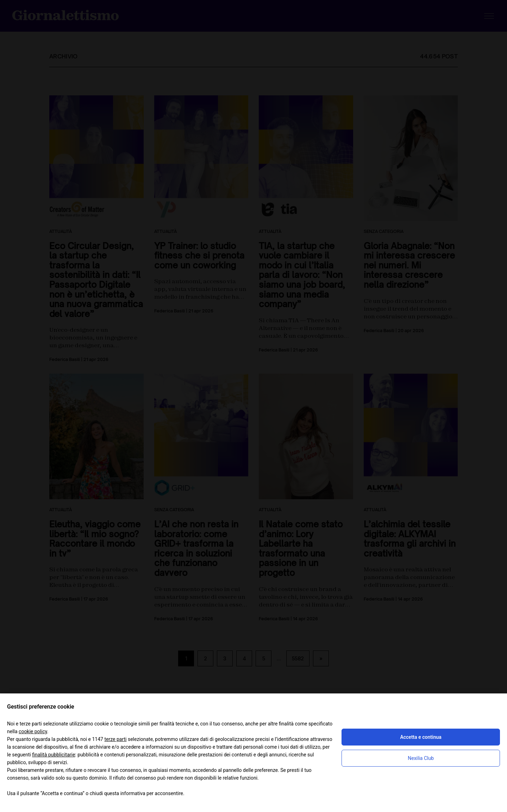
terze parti (115, 739)
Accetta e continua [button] (421, 737)
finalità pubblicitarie (54, 755)
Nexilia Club (421, 758)
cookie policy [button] (33, 731)
